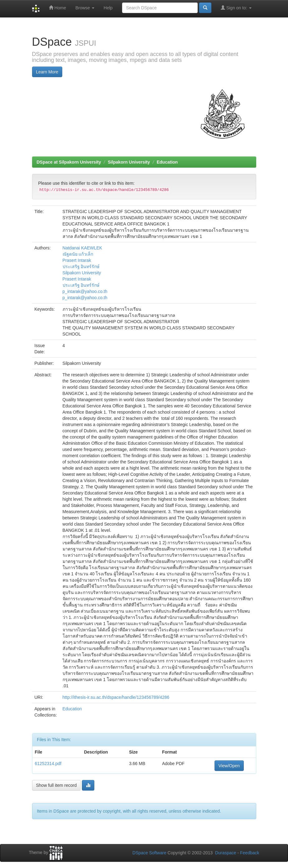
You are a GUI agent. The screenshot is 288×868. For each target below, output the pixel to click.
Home (57, 8)
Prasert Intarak (77, 260)
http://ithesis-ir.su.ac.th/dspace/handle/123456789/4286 (116, 697)
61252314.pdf (48, 764)
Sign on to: (236, 8)
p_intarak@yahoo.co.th (85, 291)
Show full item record (57, 785)
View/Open (229, 766)
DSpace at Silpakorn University (69, 162)
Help (108, 8)
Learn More (47, 72)
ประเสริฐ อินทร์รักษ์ (81, 267)
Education (167, 162)
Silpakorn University (129, 162)
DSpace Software (149, 853)
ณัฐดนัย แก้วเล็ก (78, 254)
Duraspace (226, 853)
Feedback (250, 853)
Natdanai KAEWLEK (83, 248)
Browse (85, 8)
